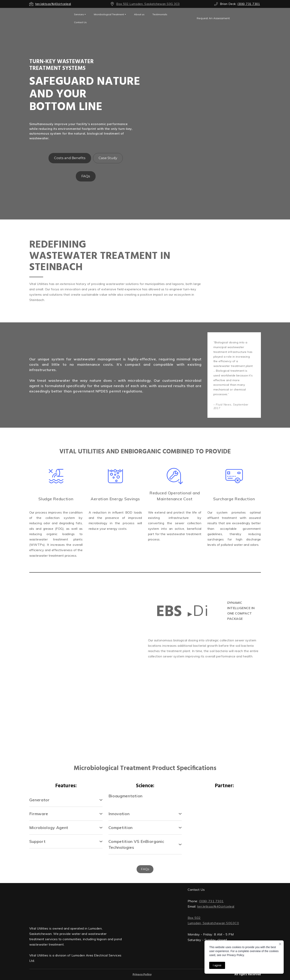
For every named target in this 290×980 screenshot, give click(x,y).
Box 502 (194, 918)
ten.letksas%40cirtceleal (216, 906)
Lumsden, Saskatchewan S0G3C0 (213, 923)
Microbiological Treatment (109, 14)
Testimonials (160, 14)
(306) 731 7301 (211, 901)
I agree (217, 965)
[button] (213, 18)
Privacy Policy (142, 975)
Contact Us (80, 22)
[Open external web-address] (49, 18)
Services (79, 14)
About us (139, 14)
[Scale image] (56, 667)
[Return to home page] (76, 903)
